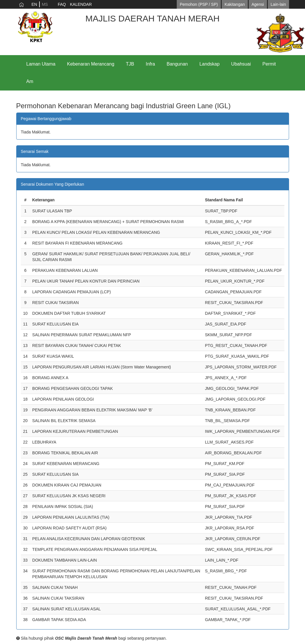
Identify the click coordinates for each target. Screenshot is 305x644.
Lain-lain (278, 4)
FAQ (62, 4)
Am (30, 81)
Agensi (258, 4)
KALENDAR (81, 4)
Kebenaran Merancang (91, 64)
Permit (269, 64)
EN (34, 4)
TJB (130, 64)
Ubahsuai (241, 64)
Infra (150, 64)
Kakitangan (235, 4)
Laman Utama (41, 64)
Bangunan (177, 64)
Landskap (209, 64)
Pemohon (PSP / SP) (199, 4)
